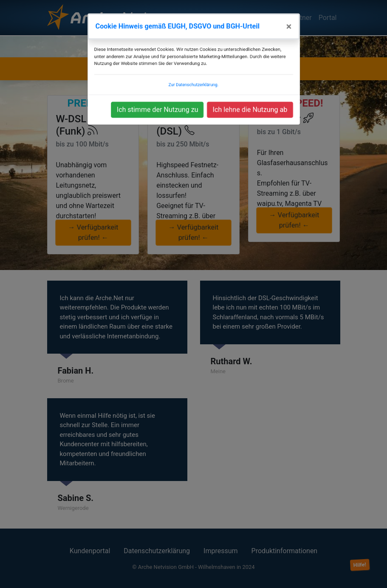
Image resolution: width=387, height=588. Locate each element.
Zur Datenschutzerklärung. (193, 78)
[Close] (286, 18)
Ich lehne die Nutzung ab (248, 104)
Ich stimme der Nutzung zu (158, 104)
